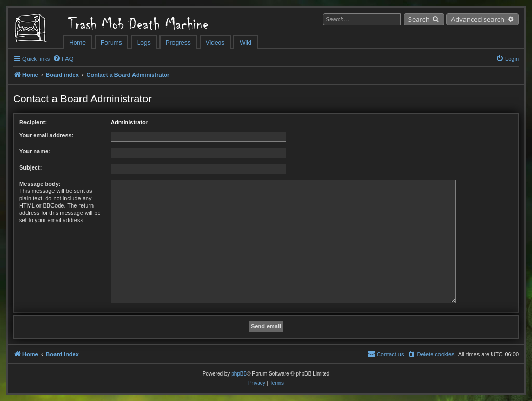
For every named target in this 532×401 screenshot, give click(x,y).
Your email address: (46, 135)
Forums (111, 43)
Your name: (35, 151)
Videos (215, 43)
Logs (144, 43)
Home (77, 43)
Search (419, 19)
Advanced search (478, 19)
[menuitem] (63, 59)
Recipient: (33, 122)
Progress (178, 43)
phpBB (239, 374)
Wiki (245, 43)
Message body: (40, 184)
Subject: (30, 167)
